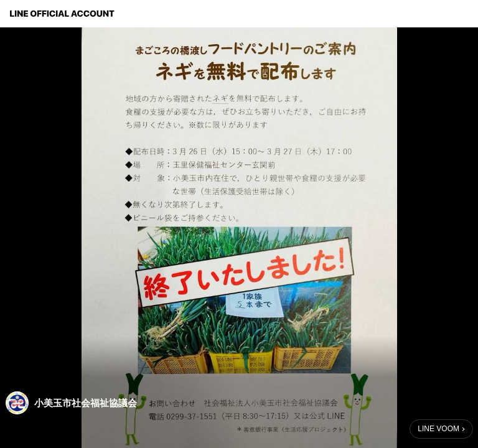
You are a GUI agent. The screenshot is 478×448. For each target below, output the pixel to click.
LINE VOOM (438, 429)
